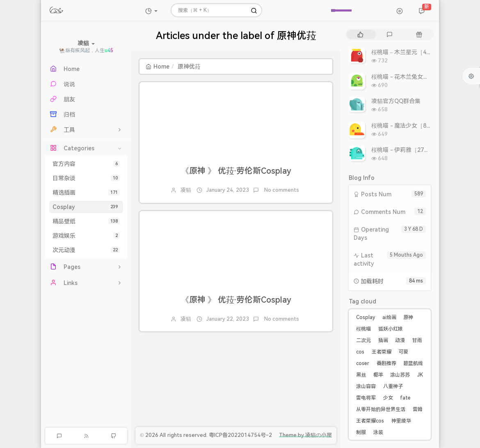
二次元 (363, 340)
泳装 (378, 432)
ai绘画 (389, 317)
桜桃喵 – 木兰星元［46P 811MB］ (415, 52)
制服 (361, 432)
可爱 (403, 352)
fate (405, 398)
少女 (388, 398)
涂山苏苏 (400, 375)
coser (363, 363)
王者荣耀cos (370, 421)
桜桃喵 (363, 329)
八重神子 (393, 386)
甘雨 (417, 340)
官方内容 (86, 164)
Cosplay (86, 207)
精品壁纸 (86, 221)
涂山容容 (366, 386)
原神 (408, 317)
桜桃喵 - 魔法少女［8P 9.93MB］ (414, 126)
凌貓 (186, 190)
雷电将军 (366, 398)
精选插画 (86, 193)
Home (158, 67)
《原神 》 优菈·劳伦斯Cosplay (236, 171)
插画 (383, 340)
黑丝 (361, 375)
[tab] (360, 34)
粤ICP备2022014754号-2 (240, 435)
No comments (281, 190)
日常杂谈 (86, 178)
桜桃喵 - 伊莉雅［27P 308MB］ (412, 150)
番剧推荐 (386, 363)
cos (360, 352)
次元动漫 (86, 250)
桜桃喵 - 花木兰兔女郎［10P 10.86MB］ (423, 77)
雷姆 (418, 409)
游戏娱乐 (86, 236)
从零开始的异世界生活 (381, 409)
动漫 (400, 340)
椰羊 (378, 375)
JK (420, 375)
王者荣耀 (382, 352)
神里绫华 (401, 421)
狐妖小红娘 (391, 329)
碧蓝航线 (413, 363)
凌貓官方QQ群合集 (396, 101)
